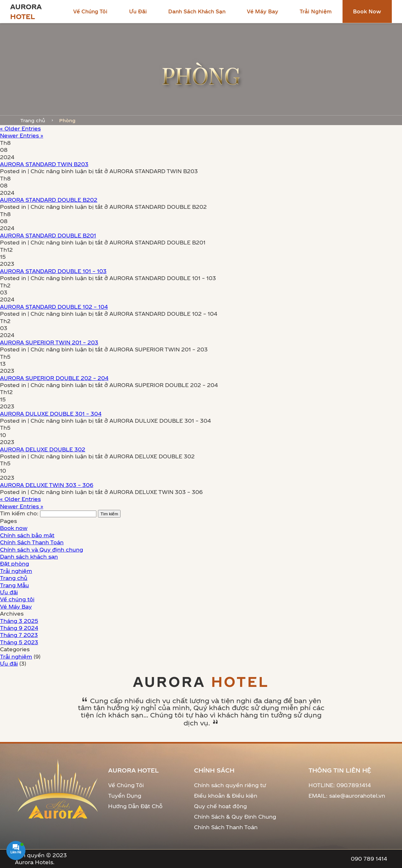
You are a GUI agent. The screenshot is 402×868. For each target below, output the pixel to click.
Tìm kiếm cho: (19, 513)
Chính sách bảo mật (27, 535)
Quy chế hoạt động (220, 806)
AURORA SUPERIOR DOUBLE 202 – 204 (54, 378)
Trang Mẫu (14, 585)
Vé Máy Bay (263, 11)
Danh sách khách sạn (197, 11)
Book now (367, 11)
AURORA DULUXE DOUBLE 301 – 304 (51, 414)
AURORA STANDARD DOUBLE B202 (49, 200)
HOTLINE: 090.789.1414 (340, 785)
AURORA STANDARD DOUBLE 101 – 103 (53, 271)
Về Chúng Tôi (126, 785)
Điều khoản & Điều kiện (226, 796)
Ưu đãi (138, 11)
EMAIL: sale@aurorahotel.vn (347, 796)
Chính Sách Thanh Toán (32, 542)
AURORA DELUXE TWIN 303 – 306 (47, 485)
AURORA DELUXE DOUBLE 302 (43, 449)
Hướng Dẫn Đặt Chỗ (135, 806)
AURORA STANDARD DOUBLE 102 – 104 (54, 307)
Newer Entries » (22, 135)
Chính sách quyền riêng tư (230, 785)
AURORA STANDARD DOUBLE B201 (48, 235)
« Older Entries (20, 128)
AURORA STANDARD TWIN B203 (44, 164)
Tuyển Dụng (125, 796)
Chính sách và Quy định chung (42, 550)
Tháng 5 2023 (19, 642)
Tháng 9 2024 (19, 628)
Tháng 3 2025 (19, 621)
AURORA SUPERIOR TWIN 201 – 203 (49, 342)
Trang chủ (33, 120)
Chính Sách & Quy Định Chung (235, 817)
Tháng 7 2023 (19, 635)
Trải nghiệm (316, 11)
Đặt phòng (14, 564)
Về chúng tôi (90, 11)
